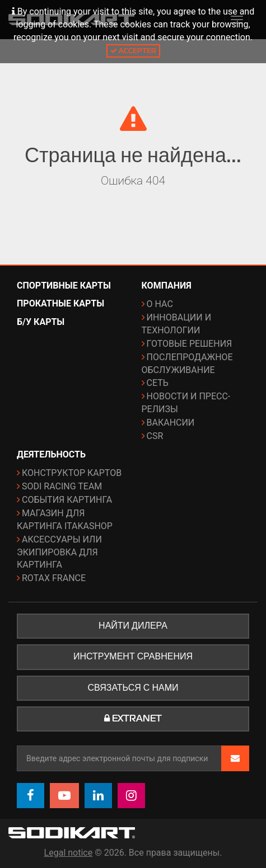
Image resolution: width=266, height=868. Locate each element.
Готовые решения (190, 344)
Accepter (133, 51)
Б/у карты (41, 322)
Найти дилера (133, 626)
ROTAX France (54, 578)
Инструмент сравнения (133, 657)
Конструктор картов (72, 473)
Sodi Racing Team (62, 486)
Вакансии (171, 423)
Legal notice (69, 853)
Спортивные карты (64, 286)
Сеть (158, 383)
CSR (155, 436)
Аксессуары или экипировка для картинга (59, 552)
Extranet (133, 719)
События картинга (67, 500)
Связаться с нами (133, 688)
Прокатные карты (60, 303)
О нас (160, 304)
